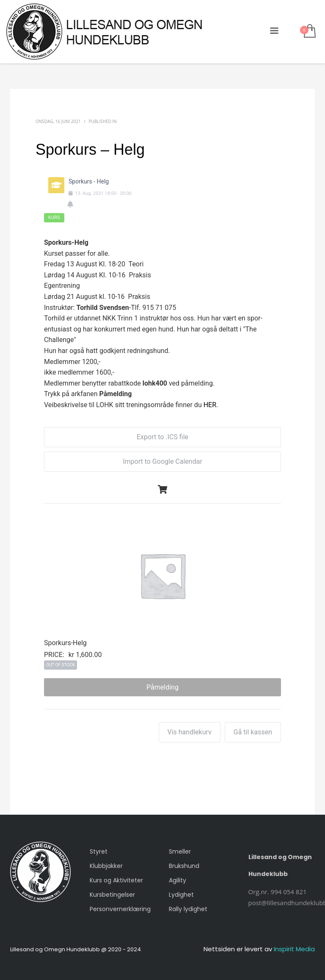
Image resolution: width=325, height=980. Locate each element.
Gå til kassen (253, 732)
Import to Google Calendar (162, 461)
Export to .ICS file (162, 437)
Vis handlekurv (190, 732)
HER (210, 405)
